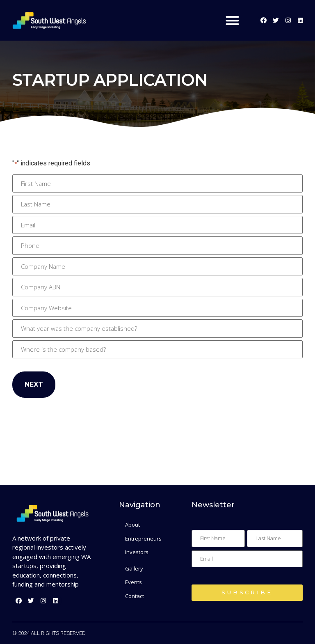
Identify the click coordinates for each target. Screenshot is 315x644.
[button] (232, 20)
